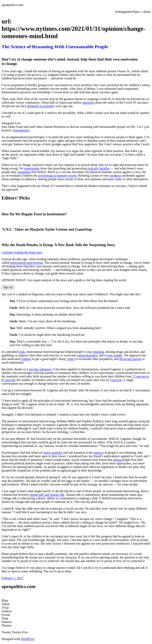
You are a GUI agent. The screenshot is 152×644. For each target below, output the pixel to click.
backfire (104, 168)
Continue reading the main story (22, 252)
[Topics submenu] (142, 12)
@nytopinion (21, 130)
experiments (32, 168)
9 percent (116, 380)
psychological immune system (57, 176)
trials (22, 352)
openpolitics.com (12, 5)
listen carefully (53, 453)
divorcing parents (130, 359)
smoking (98, 352)
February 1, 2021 (12, 578)
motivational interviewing (26, 263)
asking (117, 460)
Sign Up (8, 287)
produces (116, 176)
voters (71, 359)
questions (88, 103)
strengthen (24, 172)
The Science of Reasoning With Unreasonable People (55, 47)
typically (93, 168)
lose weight (115, 355)
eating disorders (87, 355)
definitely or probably (41, 106)
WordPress (28, 639)
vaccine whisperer (40, 369)
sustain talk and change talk (47, 495)
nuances (99, 453)
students (26, 359)
